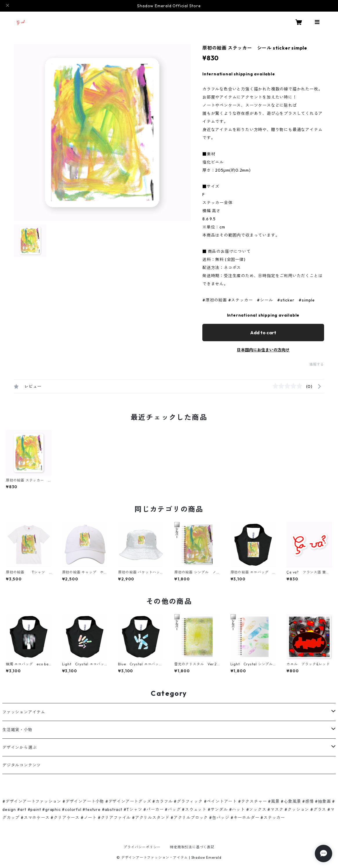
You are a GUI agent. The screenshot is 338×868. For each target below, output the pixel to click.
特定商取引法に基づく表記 (192, 847)
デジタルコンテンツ (22, 765)
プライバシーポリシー (142, 847)
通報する (317, 364)
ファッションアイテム (24, 712)
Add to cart (263, 333)
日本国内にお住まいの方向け (263, 350)
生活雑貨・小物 (17, 730)
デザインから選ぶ (19, 747)
